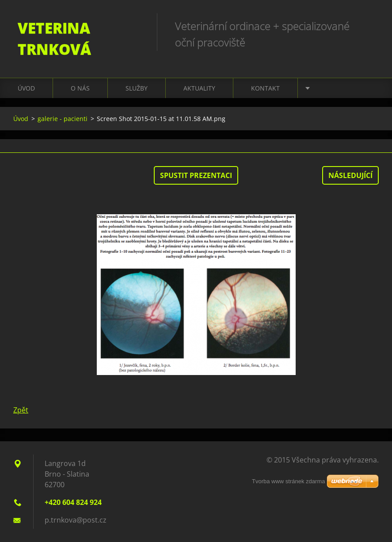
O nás (80, 88)
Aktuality (199, 88)
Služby (137, 88)
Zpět (21, 410)
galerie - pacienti (63, 119)
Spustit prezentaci (196, 175)
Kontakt (265, 88)
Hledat (369, 26)
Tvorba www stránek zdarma (288, 481)
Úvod (26, 88)
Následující (350, 175)
